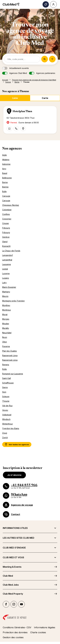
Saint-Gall (6, 378)
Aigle (4, 155)
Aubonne (6, 164)
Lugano (6, 278)
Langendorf (7, 255)
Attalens (6, 160)
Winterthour (7, 424)
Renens (6, 365)
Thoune (6, 401)
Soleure (6, 396)
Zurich (5, 438)
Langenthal (7, 260)
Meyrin (5, 296)
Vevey (5, 410)
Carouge (6, 196)
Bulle (4, 191)
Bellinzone (7, 178)
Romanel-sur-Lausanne (13, 374)
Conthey (6, 214)
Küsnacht (6, 246)
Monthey (6, 305)
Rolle (4, 369)
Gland (5, 242)
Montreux (7, 310)
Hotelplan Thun (22, 111)
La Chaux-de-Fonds (11, 251)
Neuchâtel (7, 333)
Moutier (6, 324)
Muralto (6, 328)
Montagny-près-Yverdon (13, 301)
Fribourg (6, 228)
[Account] (53, 4)
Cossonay (7, 219)
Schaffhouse (8, 383)
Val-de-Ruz (7, 406)
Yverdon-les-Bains (11, 428)
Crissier (6, 223)
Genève (6, 237)
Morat (5, 314)
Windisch (6, 419)
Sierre (5, 387)
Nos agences (12, 149)
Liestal (5, 269)
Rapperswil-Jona (10, 355)
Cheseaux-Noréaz (11, 205)
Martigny (6, 292)
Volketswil (7, 415)
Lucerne (6, 273)
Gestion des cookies (13, 637)
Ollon (5, 342)
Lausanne (7, 264)
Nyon (5, 337)
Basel (5, 173)
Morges (6, 319)
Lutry (4, 283)
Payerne (6, 346)
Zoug (5, 433)
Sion (4, 392)
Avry (4, 169)
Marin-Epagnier (9, 287)
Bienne (5, 187)
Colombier (7, 210)
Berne (5, 182)
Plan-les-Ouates (9, 351)
